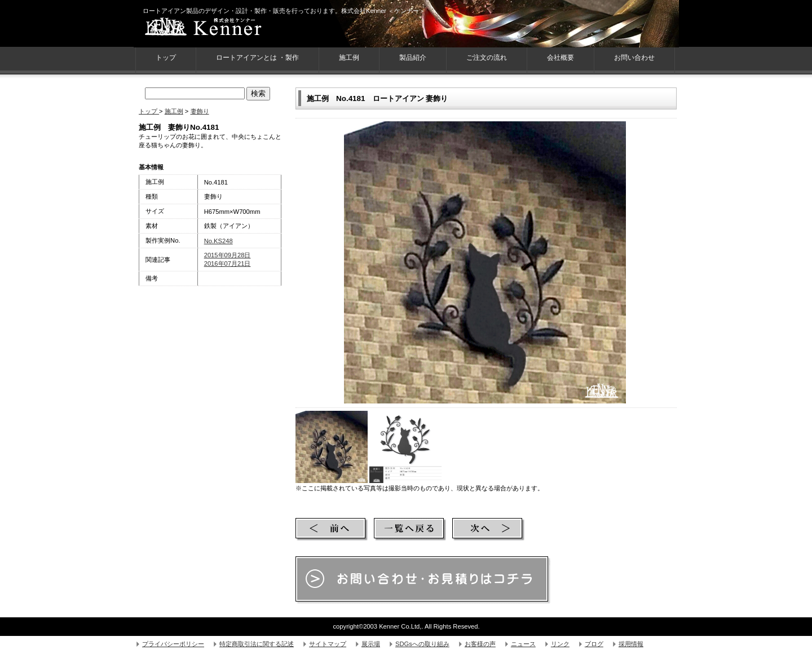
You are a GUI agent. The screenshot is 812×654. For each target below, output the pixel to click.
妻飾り (200, 111)
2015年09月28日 (228, 255)
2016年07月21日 (228, 264)
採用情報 (631, 644)
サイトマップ (328, 644)
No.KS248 (219, 241)
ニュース (523, 644)
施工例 (349, 58)
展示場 (371, 644)
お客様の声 (480, 644)
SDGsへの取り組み (422, 644)
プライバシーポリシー (173, 644)
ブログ (594, 644)
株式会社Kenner (224, 28)
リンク (560, 644)
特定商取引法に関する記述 (257, 644)
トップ (149, 111)
